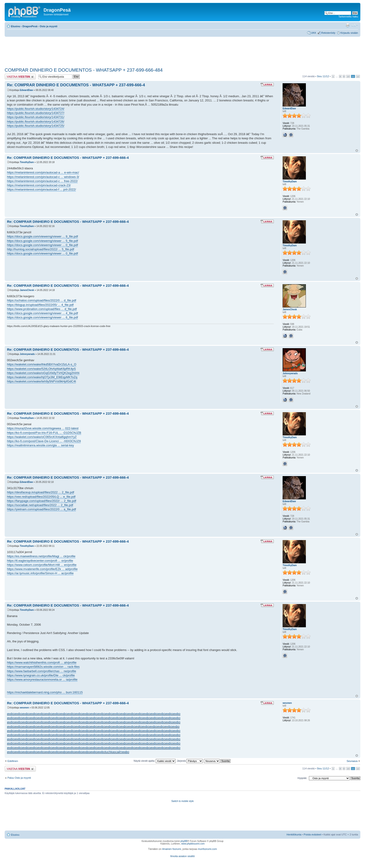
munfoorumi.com (207, 849)
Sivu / (323, 76)
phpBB (184, 841)
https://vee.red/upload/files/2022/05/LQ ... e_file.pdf (41, 497)
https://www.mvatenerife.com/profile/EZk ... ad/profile (42, 569)
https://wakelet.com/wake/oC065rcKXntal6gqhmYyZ (42, 437)
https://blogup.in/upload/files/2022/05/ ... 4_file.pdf (40, 305)
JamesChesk (27, 290)
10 (348, 76)
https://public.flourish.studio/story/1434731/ (36, 117)
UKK (314, 33)
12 (358, 76)
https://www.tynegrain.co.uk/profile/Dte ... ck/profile (41, 675)
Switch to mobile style (182, 801)
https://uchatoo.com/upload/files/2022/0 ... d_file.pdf (42, 300)
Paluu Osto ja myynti (19, 778)
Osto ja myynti (49, 26)
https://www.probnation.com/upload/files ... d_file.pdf (42, 309)
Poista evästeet (313, 835)
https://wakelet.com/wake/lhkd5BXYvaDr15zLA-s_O (42, 364)
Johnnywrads (27, 354)
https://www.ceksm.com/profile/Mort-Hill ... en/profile (42, 565)
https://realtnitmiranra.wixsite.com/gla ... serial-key (41, 445)
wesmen (24, 708)
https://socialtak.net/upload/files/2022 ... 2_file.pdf (40, 505)
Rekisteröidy (328, 33)
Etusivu (16, 26)
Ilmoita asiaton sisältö (182, 856)
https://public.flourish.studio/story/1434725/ (36, 126)
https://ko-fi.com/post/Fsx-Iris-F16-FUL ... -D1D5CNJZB (44, 433)
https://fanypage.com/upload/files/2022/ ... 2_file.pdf (42, 501)
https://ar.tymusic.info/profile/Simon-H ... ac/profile (40, 573)
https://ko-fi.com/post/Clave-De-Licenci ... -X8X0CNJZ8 (44, 441)
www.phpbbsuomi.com (193, 844)
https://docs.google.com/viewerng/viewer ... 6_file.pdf (42, 317)
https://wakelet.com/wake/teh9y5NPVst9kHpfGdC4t (41, 381)
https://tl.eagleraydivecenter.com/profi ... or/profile (40, 561)
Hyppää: (302, 778)
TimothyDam (27, 162)
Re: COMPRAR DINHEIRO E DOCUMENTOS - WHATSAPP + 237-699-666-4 (76, 85)
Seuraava (352, 761)
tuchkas (110, 752)
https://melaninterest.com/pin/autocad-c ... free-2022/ (42, 181)
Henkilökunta (294, 835)
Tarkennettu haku (348, 17)
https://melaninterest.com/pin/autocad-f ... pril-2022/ (41, 189)
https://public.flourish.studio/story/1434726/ (36, 122)
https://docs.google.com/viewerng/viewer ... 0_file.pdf (42, 245)
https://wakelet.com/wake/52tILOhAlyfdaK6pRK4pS (41, 369)
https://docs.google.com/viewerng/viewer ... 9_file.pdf (42, 236)
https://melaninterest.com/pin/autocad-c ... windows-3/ (43, 177)
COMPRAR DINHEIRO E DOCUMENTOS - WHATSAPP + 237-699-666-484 (84, 70)
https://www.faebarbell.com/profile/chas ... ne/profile (42, 671)
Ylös (357, 151)
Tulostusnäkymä (348, 25)
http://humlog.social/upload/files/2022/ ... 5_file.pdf (41, 249)
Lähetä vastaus (20, 77)
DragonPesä (30, 26)
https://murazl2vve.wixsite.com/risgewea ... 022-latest (43, 428)
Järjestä (190, 761)
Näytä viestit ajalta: (155, 761)
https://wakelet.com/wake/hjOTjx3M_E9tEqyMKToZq (42, 377)
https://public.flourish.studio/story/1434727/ (36, 113)
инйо (138, 726)
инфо (11, 714)
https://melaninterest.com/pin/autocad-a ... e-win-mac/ (43, 172)
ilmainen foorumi (172, 849)
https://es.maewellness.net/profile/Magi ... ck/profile (41, 556)
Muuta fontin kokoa (355, 25)
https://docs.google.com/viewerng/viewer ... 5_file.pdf (42, 241)
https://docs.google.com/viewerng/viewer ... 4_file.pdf (42, 313)
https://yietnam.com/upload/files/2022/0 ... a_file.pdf (41, 509)
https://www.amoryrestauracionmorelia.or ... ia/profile (42, 679)
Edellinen (13, 761)
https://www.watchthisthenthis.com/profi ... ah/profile (42, 663)
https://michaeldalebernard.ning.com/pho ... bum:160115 (45, 692)
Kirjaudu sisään (349, 33)
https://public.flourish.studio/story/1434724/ (36, 109)
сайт (119, 752)
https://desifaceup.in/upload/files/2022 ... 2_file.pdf (41, 492)
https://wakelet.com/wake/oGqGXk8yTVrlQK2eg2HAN (43, 373)
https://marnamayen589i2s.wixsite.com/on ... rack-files (43, 667)
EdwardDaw (26, 90)
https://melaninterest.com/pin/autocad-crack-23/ (39, 185)
